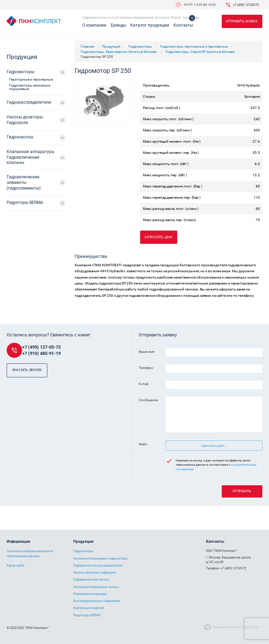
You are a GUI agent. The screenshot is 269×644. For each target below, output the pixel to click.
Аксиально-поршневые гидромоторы (101, 559)
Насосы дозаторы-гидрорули (94, 573)
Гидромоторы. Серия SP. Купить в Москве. (200, 52)
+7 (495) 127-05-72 (246, 5)
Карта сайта (16, 566)
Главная (87, 46)
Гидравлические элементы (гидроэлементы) (24, 182)
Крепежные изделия (88, 608)
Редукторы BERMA (25, 203)
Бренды (118, 25)
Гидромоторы (140, 46)
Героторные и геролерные (31, 79)
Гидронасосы (20, 137)
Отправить (242, 491)
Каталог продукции (150, 25)
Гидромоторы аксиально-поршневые (30, 87)
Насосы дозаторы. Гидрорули (25, 120)
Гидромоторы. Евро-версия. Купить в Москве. (119, 52)
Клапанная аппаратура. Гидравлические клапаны (31, 157)
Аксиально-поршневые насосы (96, 587)
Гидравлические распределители (98, 566)
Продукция (111, 46)
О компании (94, 25)
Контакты (183, 25)
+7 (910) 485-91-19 (41, 353)
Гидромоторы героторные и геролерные (194, 46)
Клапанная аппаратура (90, 594)
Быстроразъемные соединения (97, 601)
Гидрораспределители (29, 102)
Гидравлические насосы (91, 580)
